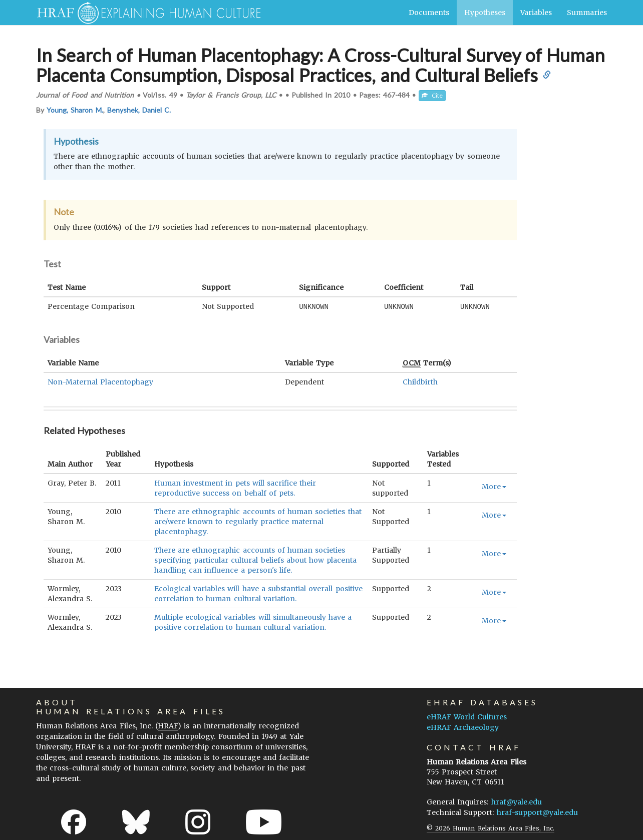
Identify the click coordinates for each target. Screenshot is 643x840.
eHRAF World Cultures (467, 716)
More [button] (494, 486)
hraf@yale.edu (517, 801)
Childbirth (420, 381)
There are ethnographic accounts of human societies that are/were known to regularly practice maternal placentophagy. (258, 521)
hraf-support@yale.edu (537, 812)
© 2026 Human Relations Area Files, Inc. (491, 828)
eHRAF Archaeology (463, 727)
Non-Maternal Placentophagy (100, 381)
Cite (432, 95)
